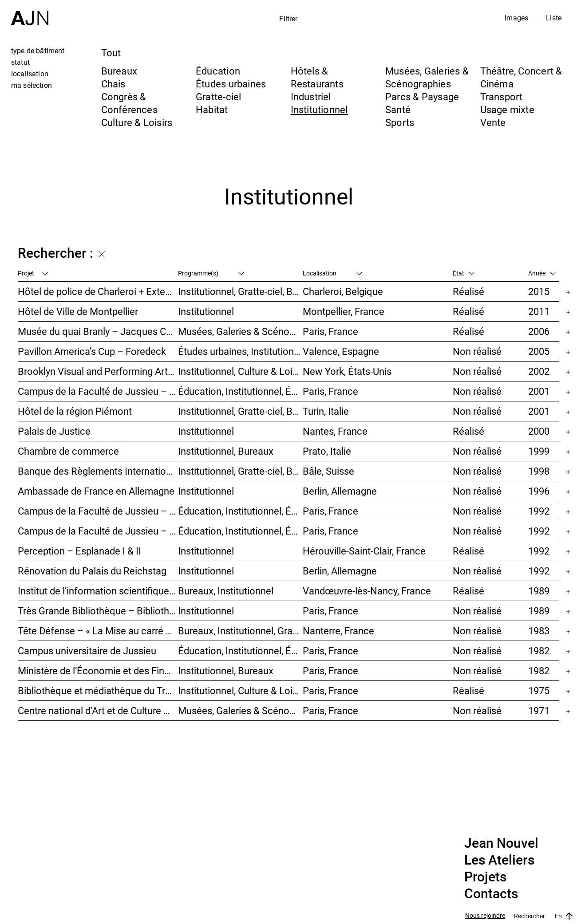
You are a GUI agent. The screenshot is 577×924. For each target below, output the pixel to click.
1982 (539, 651)
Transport (502, 96)
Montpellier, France (344, 311)
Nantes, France (335, 431)
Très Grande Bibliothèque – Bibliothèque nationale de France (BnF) (98, 611)
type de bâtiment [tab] (38, 51)
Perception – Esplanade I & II (79, 551)
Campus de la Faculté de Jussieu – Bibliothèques (98, 511)
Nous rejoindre (485, 916)
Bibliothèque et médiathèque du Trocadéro (98, 690)
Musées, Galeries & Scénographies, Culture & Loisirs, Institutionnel (240, 710)
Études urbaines (231, 84)
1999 (539, 451)
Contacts (491, 894)
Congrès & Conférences (129, 103)
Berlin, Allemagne (340, 491)
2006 (539, 331)
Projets (485, 877)
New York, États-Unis (347, 371)
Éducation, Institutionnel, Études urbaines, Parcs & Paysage (240, 651)
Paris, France (330, 331)
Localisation (332, 273)
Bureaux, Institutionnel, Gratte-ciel (240, 631)
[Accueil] (30, 13)
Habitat (212, 109)
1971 (539, 710)
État (464, 273)
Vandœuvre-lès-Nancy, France (367, 591)
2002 (539, 371)
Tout (111, 53)
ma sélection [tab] (32, 85)
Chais (113, 84)
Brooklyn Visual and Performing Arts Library (98, 371)
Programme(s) (211, 273)
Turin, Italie (326, 411)
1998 (539, 471)
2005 (539, 351)
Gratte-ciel (218, 96)
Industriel (311, 96)
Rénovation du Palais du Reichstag (92, 571)
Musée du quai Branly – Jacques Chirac (98, 331)
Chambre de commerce (68, 451)
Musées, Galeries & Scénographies (427, 77)
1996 (539, 491)
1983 (539, 631)
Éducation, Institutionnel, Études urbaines (240, 391)
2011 (539, 311)
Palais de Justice (54, 431)
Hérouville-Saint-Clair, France (364, 551)
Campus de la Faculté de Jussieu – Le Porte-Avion (98, 531)
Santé (398, 109)
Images (516, 18)
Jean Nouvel (501, 843)
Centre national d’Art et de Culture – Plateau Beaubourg (98, 710)
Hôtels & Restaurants (317, 77)
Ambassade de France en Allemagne (96, 491)
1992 (539, 511)
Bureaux (119, 71)
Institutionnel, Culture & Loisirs (240, 371)
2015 (539, 291)
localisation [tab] (30, 74)
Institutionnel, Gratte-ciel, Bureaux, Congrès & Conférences (240, 411)
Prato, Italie (327, 451)
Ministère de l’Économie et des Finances (98, 670)
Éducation (218, 71)
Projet (33, 273)
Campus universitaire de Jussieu (87, 651)
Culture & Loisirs (137, 122)
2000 (539, 431)
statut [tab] (20, 62)
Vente (493, 122)
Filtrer (288, 19)
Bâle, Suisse (328, 471)
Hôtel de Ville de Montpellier (78, 311)
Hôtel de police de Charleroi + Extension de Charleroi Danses (98, 291)
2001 (539, 391)
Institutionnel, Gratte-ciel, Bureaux (240, 291)
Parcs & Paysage (422, 96)
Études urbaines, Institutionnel (240, 351)
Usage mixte (507, 109)
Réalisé (468, 291)
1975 (539, 690)
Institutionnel (319, 109)
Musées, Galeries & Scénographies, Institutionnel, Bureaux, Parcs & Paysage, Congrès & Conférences (240, 331)
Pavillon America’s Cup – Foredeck (92, 351)
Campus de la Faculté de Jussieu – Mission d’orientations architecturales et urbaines (98, 391)
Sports (400, 122)
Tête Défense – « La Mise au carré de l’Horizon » (98, 631)
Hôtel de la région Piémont (75, 411)
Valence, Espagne (341, 351)
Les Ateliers (499, 860)
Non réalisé (477, 351)
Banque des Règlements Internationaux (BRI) (98, 471)
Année (542, 273)
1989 (539, 591)
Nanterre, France (338, 631)
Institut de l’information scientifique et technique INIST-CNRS (98, 591)
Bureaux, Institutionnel (226, 591)
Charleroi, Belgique (343, 291)
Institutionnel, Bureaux (226, 451)
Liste (554, 18)
